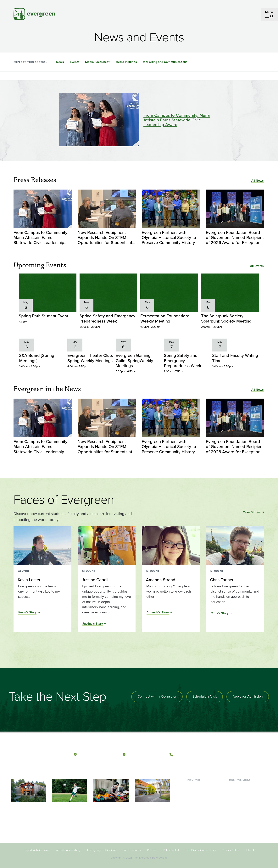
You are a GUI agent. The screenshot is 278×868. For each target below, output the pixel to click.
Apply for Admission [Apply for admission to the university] (248, 696)
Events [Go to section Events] (75, 62)
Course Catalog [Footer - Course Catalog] (240, 804)
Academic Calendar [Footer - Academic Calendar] (242, 810)
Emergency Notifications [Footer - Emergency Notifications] (102, 850)
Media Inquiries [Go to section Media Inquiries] (126, 62)
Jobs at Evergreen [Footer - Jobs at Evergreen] (241, 822)
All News (258, 181)
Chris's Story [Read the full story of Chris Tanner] (220, 612)
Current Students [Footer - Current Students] (198, 785)
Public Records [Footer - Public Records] (132, 850)
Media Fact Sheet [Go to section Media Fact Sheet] (97, 62)
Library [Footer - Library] (234, 785)
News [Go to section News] (60, 62)
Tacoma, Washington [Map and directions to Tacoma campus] (146, 752)
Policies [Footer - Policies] (152, 850)
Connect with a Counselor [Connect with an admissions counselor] (155, 696)
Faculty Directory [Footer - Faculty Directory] (241, 791)
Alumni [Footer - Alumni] (192, 816)
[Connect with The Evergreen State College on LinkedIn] (252, 753)
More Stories (252, 511)
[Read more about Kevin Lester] (42, 579)
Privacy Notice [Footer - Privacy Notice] (231, 850)
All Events (257, 266)
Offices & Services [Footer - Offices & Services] (241, 797)
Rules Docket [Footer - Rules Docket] (171, 850)
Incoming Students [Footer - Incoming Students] (200, 791)
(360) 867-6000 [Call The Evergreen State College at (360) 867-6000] (189, 752)
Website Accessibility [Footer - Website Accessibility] (68, 850)
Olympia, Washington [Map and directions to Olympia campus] (98, 752)
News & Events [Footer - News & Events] (239, 816)
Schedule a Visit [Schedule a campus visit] (204, 696)
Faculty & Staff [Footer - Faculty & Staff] (197, 804)
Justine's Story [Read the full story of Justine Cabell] (93, 623)
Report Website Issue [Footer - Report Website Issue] (36, 850)
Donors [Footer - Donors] (192, 810)
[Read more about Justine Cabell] (106, 579)
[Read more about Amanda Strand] (170, 579)
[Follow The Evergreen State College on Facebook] (228, 753)
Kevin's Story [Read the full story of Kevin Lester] (27, 612)
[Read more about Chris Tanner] (235, 579)
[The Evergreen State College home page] (36, 753)
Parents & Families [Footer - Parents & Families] (199, 797)
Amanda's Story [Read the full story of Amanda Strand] (158, 612)
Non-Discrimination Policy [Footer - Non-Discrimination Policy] (201, 850)
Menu (269, 12)
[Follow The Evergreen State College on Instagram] (244, 753)
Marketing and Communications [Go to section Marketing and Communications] (165, 62)
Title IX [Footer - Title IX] (250, 850)
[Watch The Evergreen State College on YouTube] (236, 753)
